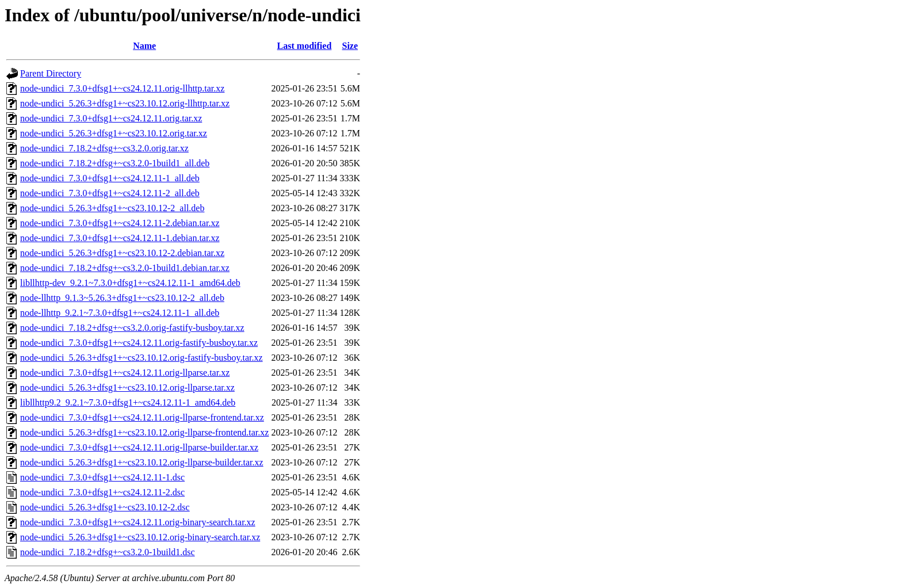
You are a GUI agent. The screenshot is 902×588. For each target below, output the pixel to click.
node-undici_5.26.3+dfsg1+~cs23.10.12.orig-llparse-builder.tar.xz (142, 462)
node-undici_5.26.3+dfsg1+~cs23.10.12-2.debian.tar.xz (122, 253)
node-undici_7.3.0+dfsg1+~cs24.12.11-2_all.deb (110, 193)
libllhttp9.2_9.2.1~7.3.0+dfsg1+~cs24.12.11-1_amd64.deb (128, 402)
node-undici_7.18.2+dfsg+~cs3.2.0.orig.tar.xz (104, 148)
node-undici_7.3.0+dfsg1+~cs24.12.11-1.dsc (102, 477)
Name (144, 46)
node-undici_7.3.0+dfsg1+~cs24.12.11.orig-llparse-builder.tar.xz (139, 447)
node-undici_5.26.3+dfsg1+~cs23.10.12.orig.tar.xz (114, 133)
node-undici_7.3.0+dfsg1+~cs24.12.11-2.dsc (102, 492)
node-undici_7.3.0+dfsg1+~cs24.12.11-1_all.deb (110, 178)
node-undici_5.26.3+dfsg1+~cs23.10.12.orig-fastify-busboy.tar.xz (142, 358)
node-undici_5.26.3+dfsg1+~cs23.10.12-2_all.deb (112, 208)
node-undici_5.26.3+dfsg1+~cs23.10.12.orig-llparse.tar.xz (127, 387)
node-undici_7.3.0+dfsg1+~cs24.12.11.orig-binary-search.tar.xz (138, 522)
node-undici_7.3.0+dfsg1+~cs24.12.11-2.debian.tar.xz (120, 223)
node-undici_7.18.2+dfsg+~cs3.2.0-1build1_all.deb (115, 163)
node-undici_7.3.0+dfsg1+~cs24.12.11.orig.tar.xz (111, 118)
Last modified (305, 46)
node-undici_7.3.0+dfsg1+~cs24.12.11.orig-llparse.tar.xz (125, 373)
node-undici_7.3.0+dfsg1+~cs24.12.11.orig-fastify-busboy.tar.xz (139, 343)
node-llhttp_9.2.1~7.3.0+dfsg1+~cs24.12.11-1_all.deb (120, 313)
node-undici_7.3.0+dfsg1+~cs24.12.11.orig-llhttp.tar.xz (122, 88)
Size (350, 46)
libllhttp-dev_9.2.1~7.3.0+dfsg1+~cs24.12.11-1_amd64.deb (130, 283)
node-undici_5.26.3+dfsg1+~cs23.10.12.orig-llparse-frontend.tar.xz (144, 432)
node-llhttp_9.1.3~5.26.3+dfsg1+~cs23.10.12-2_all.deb (122, 298)
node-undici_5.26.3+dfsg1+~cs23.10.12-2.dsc (105, 507)
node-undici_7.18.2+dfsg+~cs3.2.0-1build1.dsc (108, 552)
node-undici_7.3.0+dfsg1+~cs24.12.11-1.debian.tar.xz (120, 238)
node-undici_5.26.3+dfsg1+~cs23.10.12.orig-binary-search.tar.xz (140, 537)
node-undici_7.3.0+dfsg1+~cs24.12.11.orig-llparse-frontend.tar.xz (142, 417)
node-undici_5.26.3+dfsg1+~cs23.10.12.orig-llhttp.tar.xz (125, 103)
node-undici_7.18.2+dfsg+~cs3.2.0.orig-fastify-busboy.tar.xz (132, 328)
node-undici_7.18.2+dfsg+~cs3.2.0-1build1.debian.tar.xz (125, 268)
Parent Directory (51, 73)
